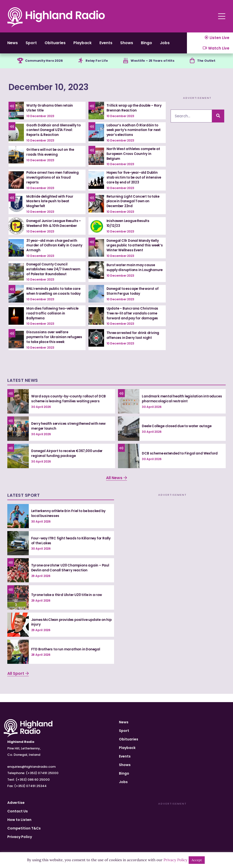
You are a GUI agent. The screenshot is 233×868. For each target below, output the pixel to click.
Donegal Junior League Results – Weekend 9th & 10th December (55, 227)
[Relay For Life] (80, 65)
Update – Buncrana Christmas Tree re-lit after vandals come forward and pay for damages (133, 317)
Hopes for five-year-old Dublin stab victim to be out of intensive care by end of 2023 (133, 182)
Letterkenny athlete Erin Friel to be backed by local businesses (70, 522)
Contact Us (18, 811)
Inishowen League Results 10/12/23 (129, 227)
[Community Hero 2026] (18, 65)
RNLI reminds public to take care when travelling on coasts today (55, 295)
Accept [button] (197, 860)
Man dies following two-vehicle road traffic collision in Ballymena (54, 317)
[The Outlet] (193, 65)
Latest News (23, 388)
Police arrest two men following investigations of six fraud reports (54, 182)
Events (119, 45)
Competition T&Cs (24, 828)
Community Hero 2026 (44, 65)
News (13, 45)
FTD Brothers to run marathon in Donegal (67, 657)
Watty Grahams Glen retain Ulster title (50, 112)
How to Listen (19, 820)
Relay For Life (97, 65)
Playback (92, 45)
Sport (34, 45)
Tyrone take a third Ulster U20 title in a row (68, 603)
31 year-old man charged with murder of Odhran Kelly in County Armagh (52, 249)
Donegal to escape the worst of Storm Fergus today (134, 295)
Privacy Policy (20, 837)
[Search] (218, 120)
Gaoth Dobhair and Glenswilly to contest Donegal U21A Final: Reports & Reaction (53, 134)
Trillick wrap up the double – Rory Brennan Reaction (131, 112)
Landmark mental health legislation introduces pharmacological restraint (175, 407)
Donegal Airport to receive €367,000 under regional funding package (69, 462)
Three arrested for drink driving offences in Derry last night (134, 339)
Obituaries (61, 45)
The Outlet (208, 65)
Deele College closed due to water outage (179, 434)
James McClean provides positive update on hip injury (70, 630)
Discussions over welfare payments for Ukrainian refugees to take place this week (50, 343)
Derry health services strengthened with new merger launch (70, 434)
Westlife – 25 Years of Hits (154, 65)
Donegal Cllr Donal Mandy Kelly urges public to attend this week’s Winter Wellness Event (134, 249)
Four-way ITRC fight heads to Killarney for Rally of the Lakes (68, 549)
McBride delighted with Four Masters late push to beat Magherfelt (51, 205)
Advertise (16, 803)
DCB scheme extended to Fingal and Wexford (181, 462)
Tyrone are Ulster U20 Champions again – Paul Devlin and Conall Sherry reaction (67, 576)
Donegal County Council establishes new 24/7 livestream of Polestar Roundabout (55, 273)
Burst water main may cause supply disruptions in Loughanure (131, 273)
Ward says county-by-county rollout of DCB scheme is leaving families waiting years (70, 407)
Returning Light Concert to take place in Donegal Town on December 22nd (134, 205)
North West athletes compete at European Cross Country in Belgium (133, 158)
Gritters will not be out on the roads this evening (52, 156)
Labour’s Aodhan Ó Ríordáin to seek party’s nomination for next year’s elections (133, 134)
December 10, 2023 (60, 91)
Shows (143, 45)
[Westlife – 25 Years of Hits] (125, 65)
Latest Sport (24, 503)
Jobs (123, 782)
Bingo (166, 45)
